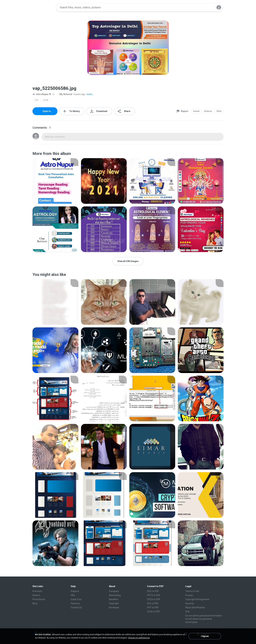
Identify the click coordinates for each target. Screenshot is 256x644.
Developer (114, 607)
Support (75, 591)
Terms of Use (192, 591)
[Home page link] (43, 7)
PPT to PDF (153, 607)
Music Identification (195, 607)
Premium (37, 591)
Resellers (114, 599)
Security (190, 603)
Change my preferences (139, 638)
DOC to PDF (153, 591)
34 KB (46, 100)
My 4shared (64, 94)
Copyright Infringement (197, 599)
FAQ (73, 595)
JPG (36, 100)
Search (36, 595)
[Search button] (209, 7)
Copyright (114, 603)
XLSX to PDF (153, 612)
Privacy (189, 595)
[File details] (55, 181)
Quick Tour (76, 599)
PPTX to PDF (154, 595)
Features (75, 603)
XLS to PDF (153, 603)
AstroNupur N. (42, 94)
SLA (187, 612)
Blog (35, 603)
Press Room (39, 599)
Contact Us (76, 607)
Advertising (115, 595)
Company (114, 591)
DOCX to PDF (154, 599)
